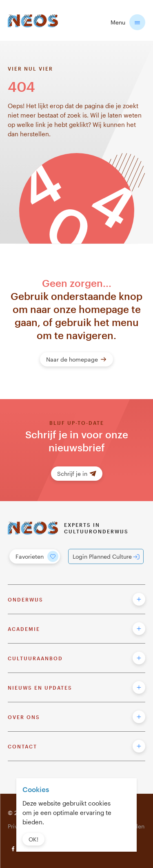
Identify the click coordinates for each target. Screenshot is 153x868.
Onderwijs (25, 599)
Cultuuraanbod (35, 658)
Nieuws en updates (40, 688)
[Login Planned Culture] (106, 556)
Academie (24, 629)
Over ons (24, 717)
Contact (22, 746)
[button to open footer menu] (139, 599)
